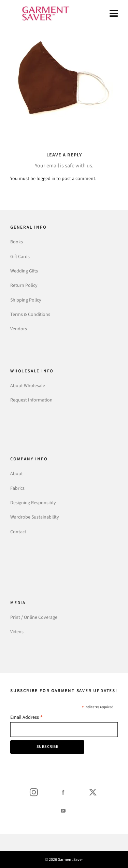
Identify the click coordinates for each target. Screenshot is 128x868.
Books (17, 242)
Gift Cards (20, 257)
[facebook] (63, 792)
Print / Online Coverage (34, 617)
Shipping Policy (26, 300)
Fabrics (17, 488)
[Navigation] (114, 14)
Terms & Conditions (30, 314)
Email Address (27, 718)
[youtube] (63, 810)
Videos (17, 632)
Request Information (31, 400)
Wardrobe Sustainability (35, 517)
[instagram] (34, 792)
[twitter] (93, 792)
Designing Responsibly (33, 503)
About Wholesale (28, 386)
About (17, 474)
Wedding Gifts (24, 271)
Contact (18, 532)
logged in (46, 178)
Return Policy (24, 285)
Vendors (19, 329)
